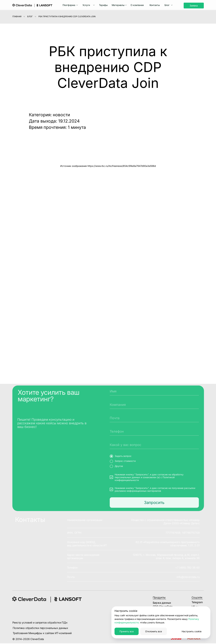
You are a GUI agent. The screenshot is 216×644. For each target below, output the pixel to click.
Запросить (154, 503)
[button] (70, 5)
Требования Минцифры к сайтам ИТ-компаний (42, 633)
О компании (137, 5)
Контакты (155, 5)
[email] (154, 418)
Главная (17, 16)
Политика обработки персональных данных (40, 628)
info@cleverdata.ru (188, 577)
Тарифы (103, 5)
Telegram (197, 602)
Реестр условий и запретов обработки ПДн (40, 623)
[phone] (154, 431)
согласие (163, 474)
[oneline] (154, 405)
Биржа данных (162, 603)
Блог (30, 16)
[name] (154, 391)
